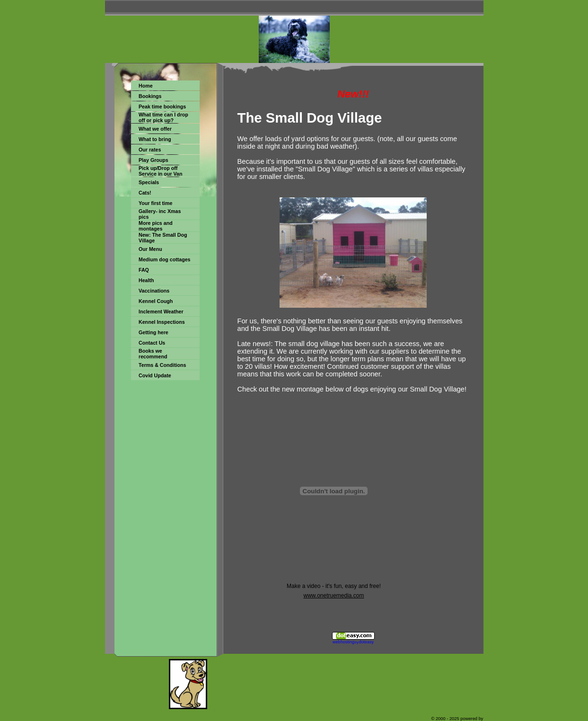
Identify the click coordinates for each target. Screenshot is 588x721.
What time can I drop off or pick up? (163, 117)
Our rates (150, 150)
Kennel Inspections (162, 322)
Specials (149, 182)
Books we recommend (153, 354)
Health (146, 280)
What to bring (155, 139)
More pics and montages (156, 226)
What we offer (155, 129)
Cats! (145, 193)
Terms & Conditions (162, 365)
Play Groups (154, 160)
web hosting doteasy (353, 642)
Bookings (150, 96)
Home (146, 86)
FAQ (144, 270)
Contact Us (152, 343)
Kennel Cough (156, 301)
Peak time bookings (162, 107)
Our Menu (150, 249)
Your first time (155, 203)
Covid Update (155, 375)
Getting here (154, 332)
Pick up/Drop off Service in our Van (160, 171)
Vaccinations (154, 291)
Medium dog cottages (165, 259)
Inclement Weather (161, 312)
